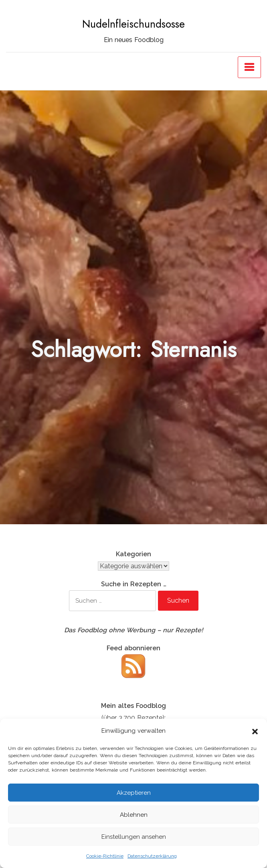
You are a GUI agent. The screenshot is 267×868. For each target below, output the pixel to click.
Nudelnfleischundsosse (133, 24)
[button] (255, 731)
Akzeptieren (134, 793)
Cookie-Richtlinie (105, 856)
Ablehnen (134, 815)
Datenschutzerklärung (152, 856)
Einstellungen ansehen (134, 837)
